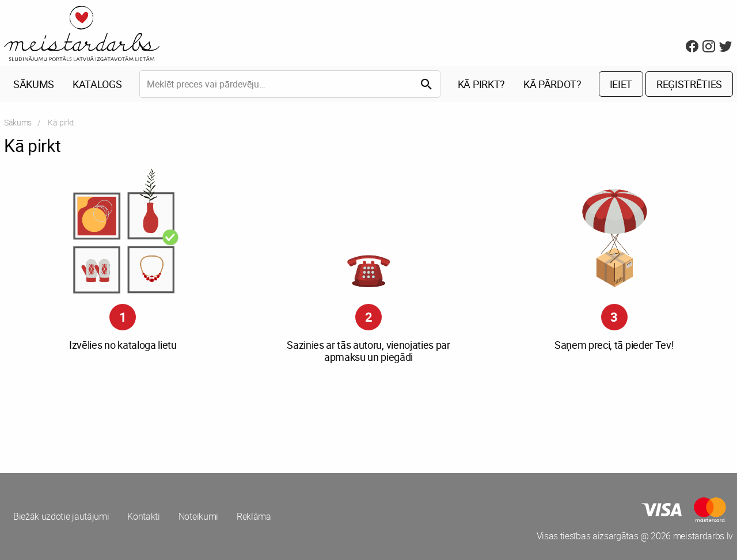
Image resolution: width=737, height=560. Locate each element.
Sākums (34, 84)
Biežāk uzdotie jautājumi (61, 516)
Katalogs (97, 84)
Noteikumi (198, 516)
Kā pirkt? (481, 84)
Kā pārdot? (552, 84)
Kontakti (143, 516)
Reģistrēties (689, 84)
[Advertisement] (184, 416)
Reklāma (254, 516)
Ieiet (621, 84)
